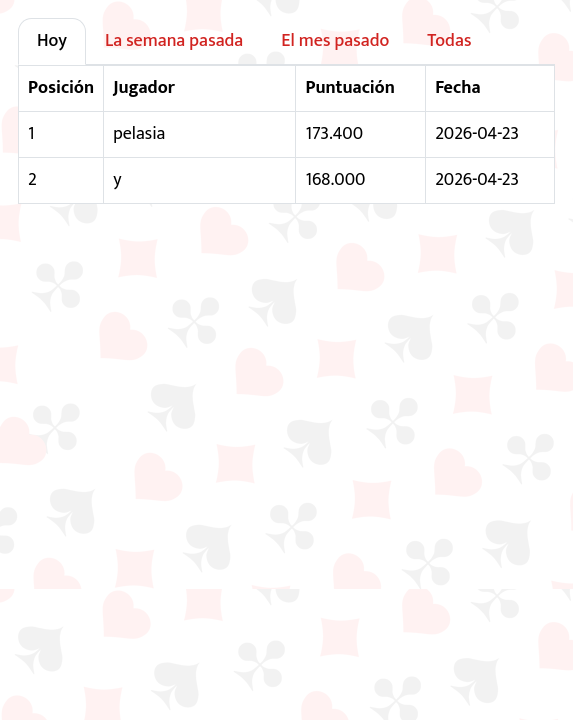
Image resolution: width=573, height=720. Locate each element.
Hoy (52, 41)
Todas (449, 41)
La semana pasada (174, 41)
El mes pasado (335, 41)
